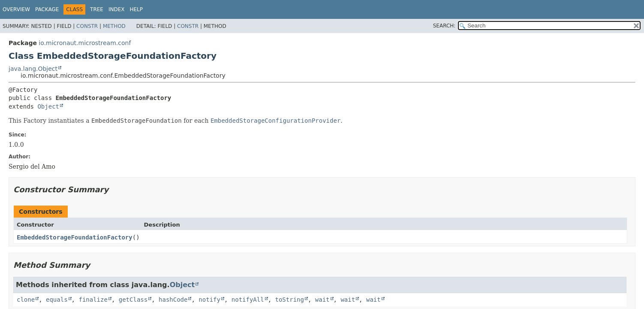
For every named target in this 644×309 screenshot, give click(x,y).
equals (57, 300)
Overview (16, 9)
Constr (87, 26)
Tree (97, 9)
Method (114, 26)
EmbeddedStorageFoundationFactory (75, 237)
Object (48, 106)
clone (26, 300)
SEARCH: (444, 26)
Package (47, 9)
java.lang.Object (33, 69)
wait (322, 300)
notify (209, 300)
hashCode (173, 300)
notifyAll (248, 300)
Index (117, 9)
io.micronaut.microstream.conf (85, 43)
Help (137, 9)
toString (290, 300)
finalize (93, 300)
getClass (133, 300)
